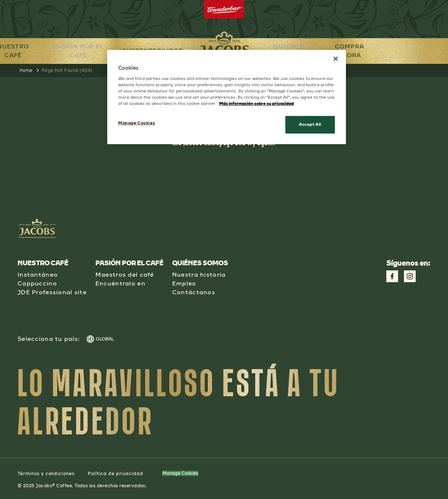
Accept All (310, 124)
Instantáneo (38, 275)
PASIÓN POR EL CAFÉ (76, 50)
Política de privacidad (115, 474)
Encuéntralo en (120, 283)
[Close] (336, 59)
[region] (227, 97)
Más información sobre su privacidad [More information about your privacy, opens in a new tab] (256, 103)
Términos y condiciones (46, 474)
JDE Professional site (52, 292)
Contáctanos (194, 292)
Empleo (184, 283)
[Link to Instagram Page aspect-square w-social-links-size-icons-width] (410, 276)
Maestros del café (125, 275)
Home (26, 70)
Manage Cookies (180, 473)
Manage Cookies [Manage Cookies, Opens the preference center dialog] (137, 123)
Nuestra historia (199, 275)
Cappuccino (37, 283)
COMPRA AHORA (354, 51)
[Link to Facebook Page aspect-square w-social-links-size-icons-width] (392, 276)
